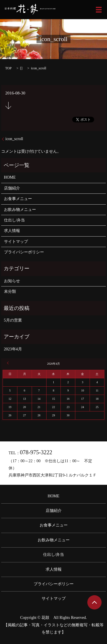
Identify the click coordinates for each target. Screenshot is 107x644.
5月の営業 (13, 320)
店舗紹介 (12, 188)
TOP (8, 68)
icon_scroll (14, 139)
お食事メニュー (18, 199)
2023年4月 (13, 349)
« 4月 (9, 363)
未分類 (10, 291)
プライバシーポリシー (24, 252)
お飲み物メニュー (20, 210)
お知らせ (12, 281)
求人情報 (12, 231)
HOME (10, 177)
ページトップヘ (94, 602)
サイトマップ (16, 242)
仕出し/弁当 (15, 220)
